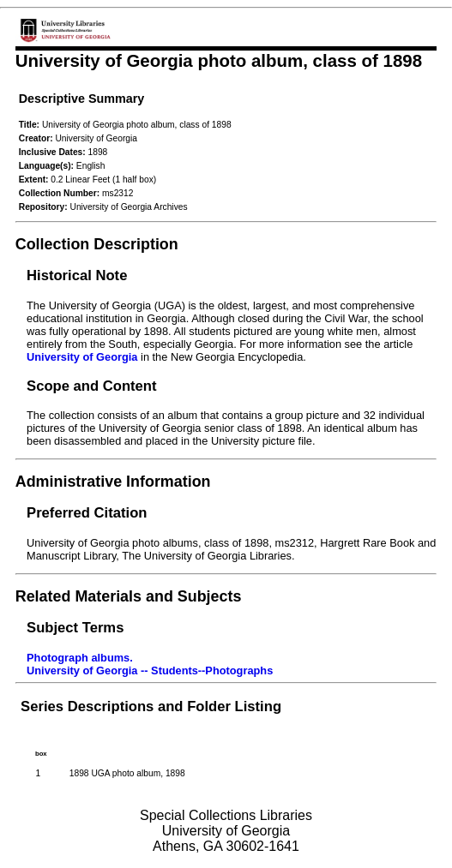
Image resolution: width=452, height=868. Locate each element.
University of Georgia (82, 357)
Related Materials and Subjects (129, 596)
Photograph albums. (80, 658)
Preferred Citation (87, 513)
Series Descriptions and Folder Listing (151, 706)
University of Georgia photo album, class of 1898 (219, 60)
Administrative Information (113, 482)
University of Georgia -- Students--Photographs (150, 670)
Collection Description (97, 244)
